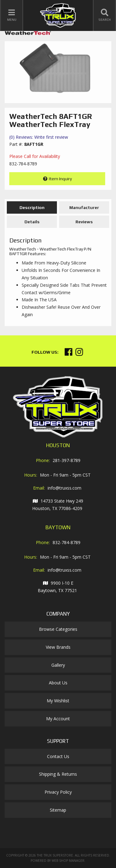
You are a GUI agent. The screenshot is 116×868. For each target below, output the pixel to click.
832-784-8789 (67, 542)
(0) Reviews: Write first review (39, 137)
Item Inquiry (60, 179)
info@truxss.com (64, 488)
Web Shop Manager (68, 861)
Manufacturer (84, 207)
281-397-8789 (67, 460)
